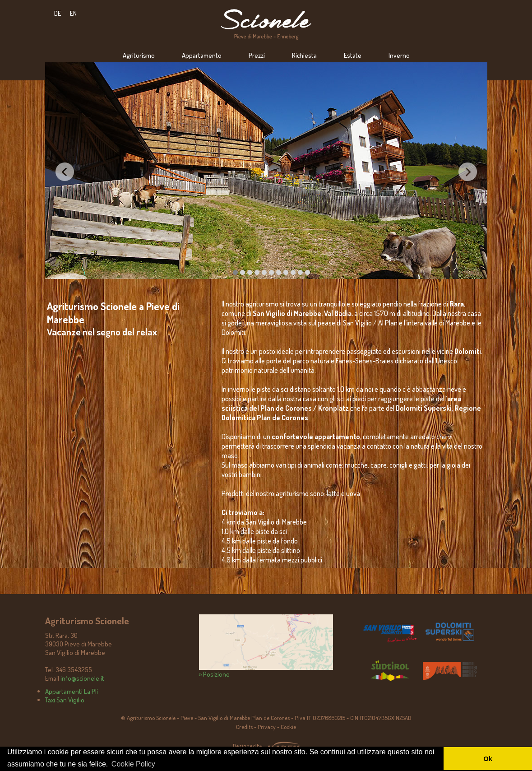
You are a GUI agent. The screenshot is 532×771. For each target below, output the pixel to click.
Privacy (267, 727)
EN (73, 13)
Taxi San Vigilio (65, 700)
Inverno (399, 55)
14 (308, 272)
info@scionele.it (82, 678)
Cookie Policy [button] (133, 764)
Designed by (247, 746)
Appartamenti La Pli (72, 691)
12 (293, 272)
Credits (244, 727)
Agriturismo (139, 55)
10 (279, 272)
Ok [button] (488, 759)
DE (58, 13)
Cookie (288, 727)
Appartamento (202, 55)
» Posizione (266, 647)
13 (300, 272)
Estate (353, 55)
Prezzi (257, 55)
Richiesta (304, 55)
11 (286, 272)
